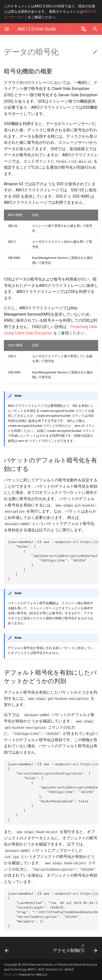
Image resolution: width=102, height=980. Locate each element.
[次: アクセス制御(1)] (64, 948)
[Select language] (83, 29)
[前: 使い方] (14, 948)
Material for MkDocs (33, 975)
